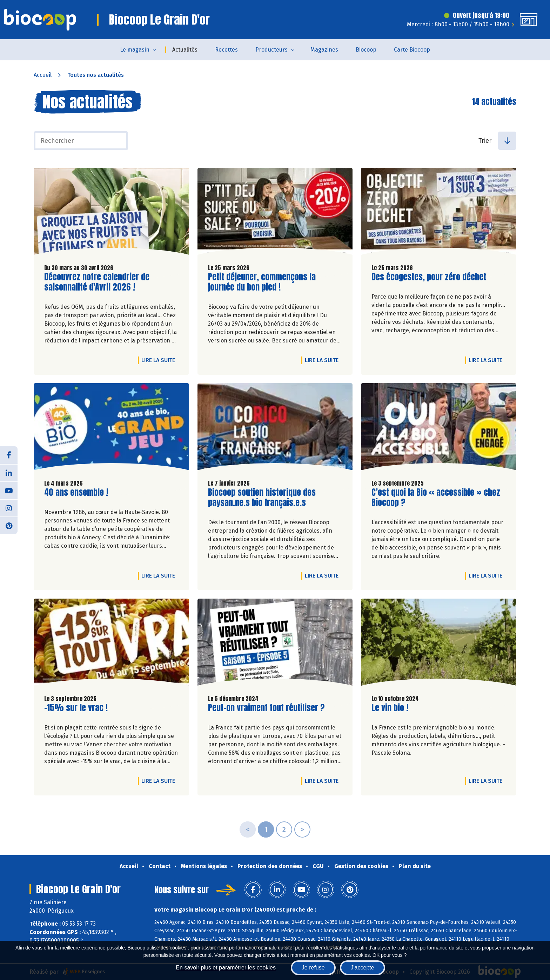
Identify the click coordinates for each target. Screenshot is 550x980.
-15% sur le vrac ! (76, 708)
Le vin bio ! (390, 708)
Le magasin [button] (135, 50)
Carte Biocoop (412, 50)
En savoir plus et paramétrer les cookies (226, 968)
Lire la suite (160, 360)
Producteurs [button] (271, 50)
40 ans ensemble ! (76, 492)
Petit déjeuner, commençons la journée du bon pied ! (262, 282)
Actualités (185, 50)
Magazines (324, 50)
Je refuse (313, 968)
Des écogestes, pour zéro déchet (429, 277)
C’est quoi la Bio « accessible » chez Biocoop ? (436, 498)
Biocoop (366, 50)
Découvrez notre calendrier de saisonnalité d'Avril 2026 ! (97, 282)
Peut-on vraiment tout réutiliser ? (266, 708)
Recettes (226, 50)
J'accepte (363, 968)
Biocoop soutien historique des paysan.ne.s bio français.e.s (262, 498)
